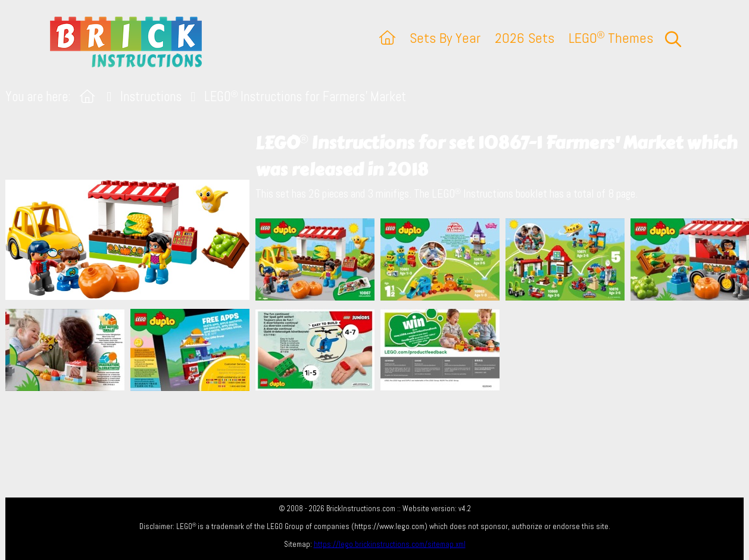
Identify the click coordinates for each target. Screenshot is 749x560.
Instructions (151, 97)
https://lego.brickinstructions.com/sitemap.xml (390, 544)
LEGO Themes (611, 38)
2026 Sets (525, 38)
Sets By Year (445, 38)
